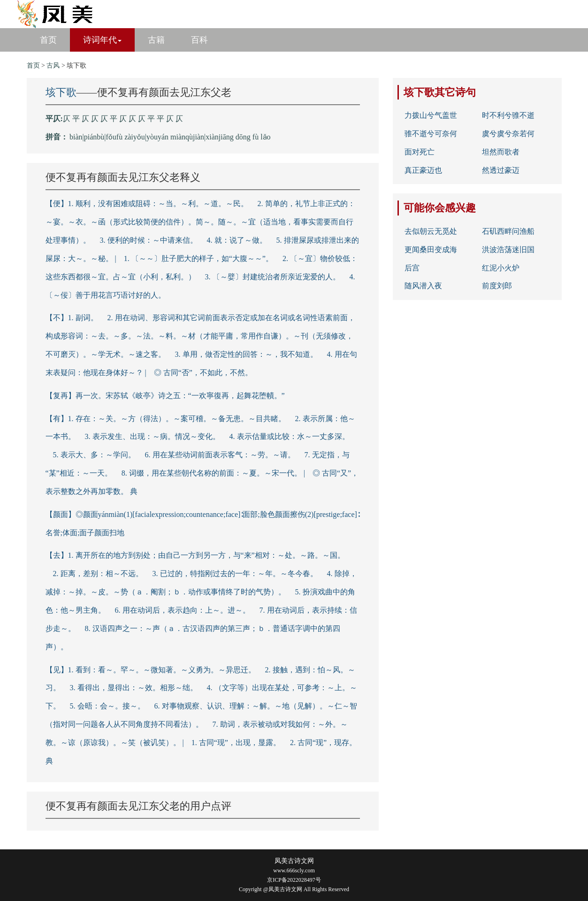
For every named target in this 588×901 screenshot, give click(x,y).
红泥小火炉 (501, 268)
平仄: (54, 119)
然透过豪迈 (501, 170)
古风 (53, 65)
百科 (199, 40)
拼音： (57, 137)
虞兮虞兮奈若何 (508, 134)
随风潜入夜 (423, 286)
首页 (48, 40)
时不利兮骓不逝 (508, 115)
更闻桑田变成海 (431, 250)
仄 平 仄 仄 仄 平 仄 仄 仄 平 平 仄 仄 (123, 119)
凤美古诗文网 (294, 861)
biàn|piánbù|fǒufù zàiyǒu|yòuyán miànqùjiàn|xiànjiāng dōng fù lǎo (170, 137)
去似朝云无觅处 (431, 231)
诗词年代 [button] (102, 40)
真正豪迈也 (423, 170)
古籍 (156, 40)
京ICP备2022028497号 (294, 880)
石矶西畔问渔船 (508, 231)
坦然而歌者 (501, 152)
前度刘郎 (497, 286)
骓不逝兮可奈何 (431, 134)
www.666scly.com (294, 870)
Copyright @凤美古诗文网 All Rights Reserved (294, 889)
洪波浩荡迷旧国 (508, 250)
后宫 (412, 268)
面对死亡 (420, 152)
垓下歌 (61, 92)
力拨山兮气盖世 (431, 115)
